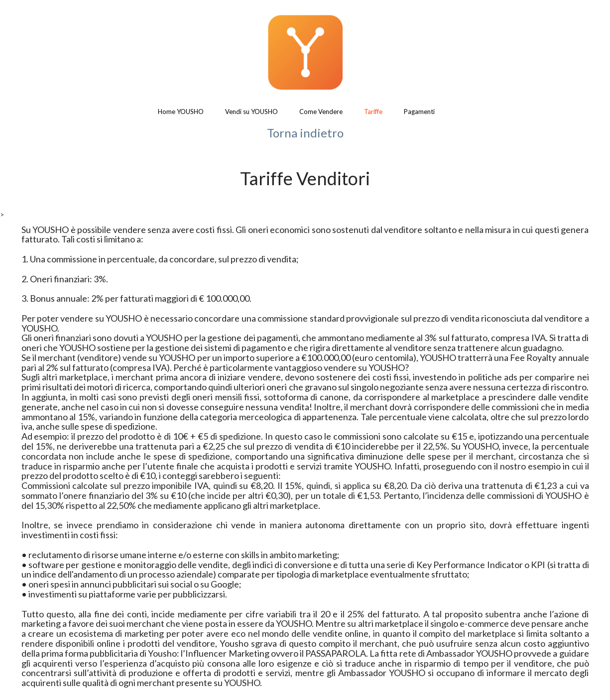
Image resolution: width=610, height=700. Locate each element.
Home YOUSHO (181, 112)
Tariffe (373, 112)
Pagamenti (419, 112)
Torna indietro (305, 133)
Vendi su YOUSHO (251, 112)
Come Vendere (321, 112)
